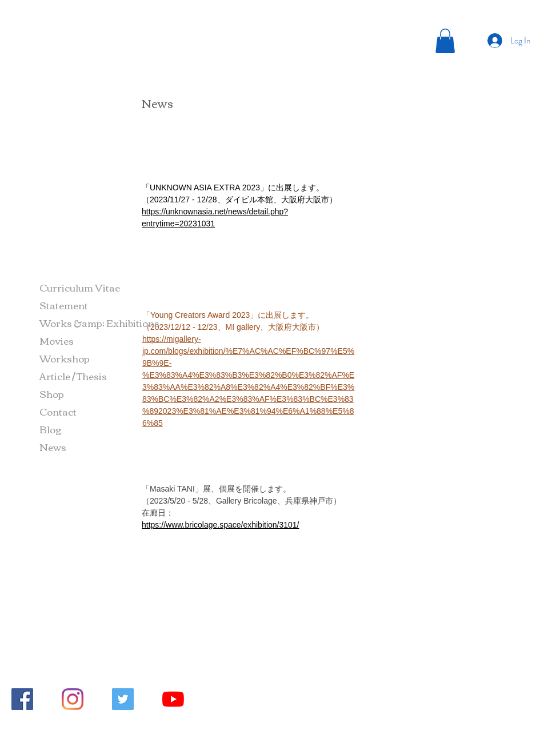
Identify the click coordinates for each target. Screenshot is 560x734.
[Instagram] (73, 699)
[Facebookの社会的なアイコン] (22, 699)
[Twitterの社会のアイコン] (123, 699)
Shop (52, 394)
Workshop (65, 358)
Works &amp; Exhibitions (99, 323)
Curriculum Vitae (80, 287)
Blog (50, 429)
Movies (57, 340)
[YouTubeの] (173, 699)
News (53, 447)
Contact (58, 411)
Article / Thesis (73, 376)
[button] (445, 41)
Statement (64, 305)
